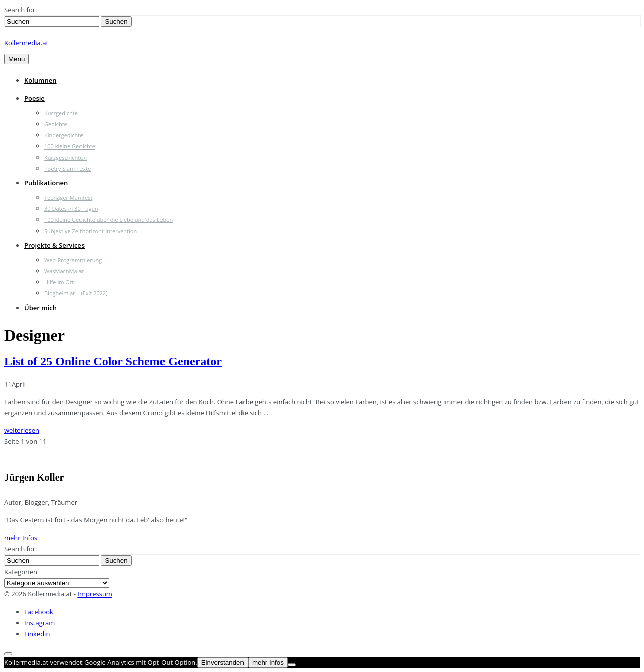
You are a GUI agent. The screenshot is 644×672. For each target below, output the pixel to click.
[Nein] (292, 665)
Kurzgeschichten (65, 157)
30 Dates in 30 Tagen (71, 209)
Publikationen (46, 183)
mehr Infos (21, 538)
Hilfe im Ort (59, 282)
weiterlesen (22, 430)
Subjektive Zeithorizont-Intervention (91, 231)
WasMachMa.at (64, 271)
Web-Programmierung (73, 260)
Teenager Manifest (68, 198)
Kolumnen (41, 80)
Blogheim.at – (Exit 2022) (76, 293)
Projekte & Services (54, 245)
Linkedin (37, 634)
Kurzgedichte (61, 113)
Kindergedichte (64, 135)
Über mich (41, 308)
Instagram (39, 623)
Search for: (20, 10)
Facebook (39, 612)
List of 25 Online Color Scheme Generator (113, 361)
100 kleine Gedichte (70, 146)
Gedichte (56, 124)
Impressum (95, 594)
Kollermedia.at (26, 43)
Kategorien (21, 572)
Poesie (34, 98)
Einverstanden (223, 663)
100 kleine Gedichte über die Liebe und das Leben (108, 220)
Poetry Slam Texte (67, 168)
